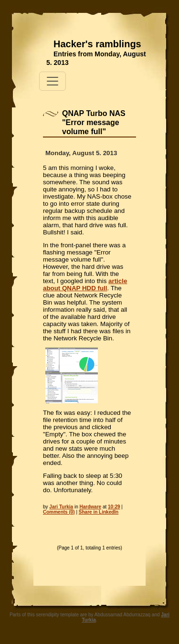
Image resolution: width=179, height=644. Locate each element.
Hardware (91, 507)
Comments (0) (59, 512)
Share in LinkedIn (99, 512)
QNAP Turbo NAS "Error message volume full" (94, 122)
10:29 (114, 507)
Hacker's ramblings (97, 44)
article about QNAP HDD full (85, 285)
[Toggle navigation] (53, 81)
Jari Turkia (61, 507)
